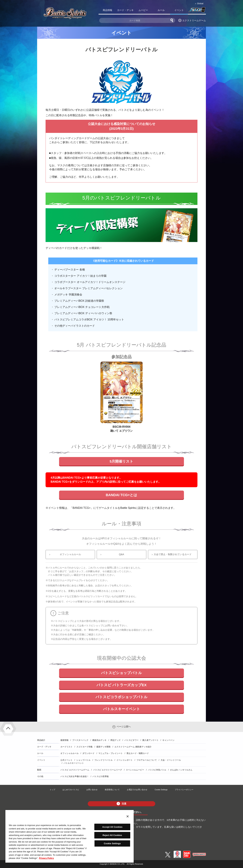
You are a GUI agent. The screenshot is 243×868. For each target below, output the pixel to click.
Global (200, 3)
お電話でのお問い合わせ (137, 790)
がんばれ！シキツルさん (181, 770)
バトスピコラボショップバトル (122, 697)
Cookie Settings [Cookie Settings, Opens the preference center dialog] (112, 843)
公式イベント (66, 760)
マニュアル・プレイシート (111, 753)
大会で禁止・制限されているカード (173, 554)
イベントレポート (125, 760)
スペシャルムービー (135, 770)
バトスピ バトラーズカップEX (122, 685)
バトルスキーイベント (122, 709)
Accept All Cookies (112, 827)
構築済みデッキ (99, 740)
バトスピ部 (197, 11)
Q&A (122, 554)
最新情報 (64, 740)
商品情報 (107, 10)
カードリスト (66, 747)
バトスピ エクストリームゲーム (75, 770)
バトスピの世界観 (101, 776)
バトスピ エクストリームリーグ (108, 770)
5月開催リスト (122, 461)
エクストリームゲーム (194, 20)
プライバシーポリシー (184, 790)
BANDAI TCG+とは (122, 495)
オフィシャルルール (70, 554)
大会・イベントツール (171, 760)
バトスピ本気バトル (157, 770)
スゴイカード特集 (85, 747)
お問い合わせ (92, 790)
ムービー (143, 10)
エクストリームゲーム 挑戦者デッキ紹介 (133, 747)
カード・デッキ (125, 10)
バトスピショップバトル (122, 673)
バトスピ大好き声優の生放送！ (75, 776)
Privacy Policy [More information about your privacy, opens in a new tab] (46, 858)
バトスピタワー (131, 740)
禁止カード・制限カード (138, 753)
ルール (161, 10)
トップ (52, 790)
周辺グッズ (115, 740)
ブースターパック (80, 740)
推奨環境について (112, 790)
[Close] (128, 816)
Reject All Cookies (112, 835)
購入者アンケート (151, 740)
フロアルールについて (147, 760)
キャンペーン (168, 740)
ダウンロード (88, 753)
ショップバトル (83, 760)
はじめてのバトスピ (71, 790)
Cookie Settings (161, 790)
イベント (179, 10)
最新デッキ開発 (103, 747)
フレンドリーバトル (103, 760)
